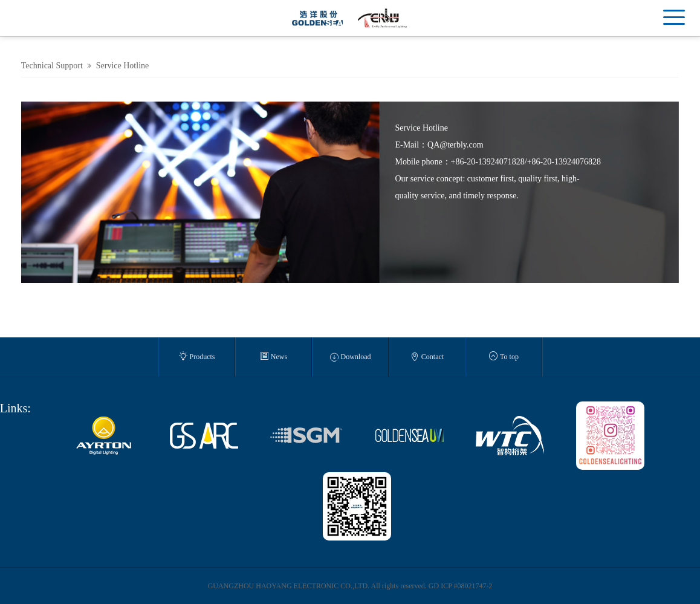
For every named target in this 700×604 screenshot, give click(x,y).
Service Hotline (122, 66)
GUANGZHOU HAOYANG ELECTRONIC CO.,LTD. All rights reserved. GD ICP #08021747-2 (350, 586)
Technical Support (52, 66)
